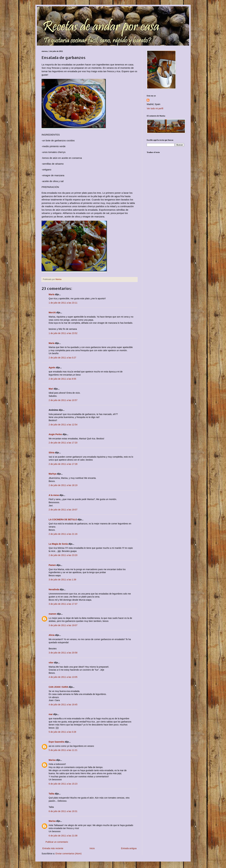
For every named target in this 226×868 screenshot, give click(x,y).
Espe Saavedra (56, 742)
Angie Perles (55, 434)
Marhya (52, 474)
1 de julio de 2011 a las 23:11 (63, 303)
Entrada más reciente (53, 848)
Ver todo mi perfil (155, 108)
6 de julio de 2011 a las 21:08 (63, 836)
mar (51, 714)
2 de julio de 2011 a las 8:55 (62, 379)
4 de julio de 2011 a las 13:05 (63, 677)
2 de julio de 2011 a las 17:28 (63, 464)
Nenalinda (54, 589)
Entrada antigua (129, 848)
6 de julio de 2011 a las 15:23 (63, 784)
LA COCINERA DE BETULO (63, 520)
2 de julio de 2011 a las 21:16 (63, 534)
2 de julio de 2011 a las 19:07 (63, 510)
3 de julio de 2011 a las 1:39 (62, 580)
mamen (52, 614)
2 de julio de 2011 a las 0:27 (62, 358)
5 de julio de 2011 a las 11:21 (63, 750)
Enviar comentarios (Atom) (69, 854)
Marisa (52, 760)
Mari (51, 389)
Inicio (92, 848)
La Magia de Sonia (58, 544)
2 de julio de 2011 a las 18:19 (63, 485)
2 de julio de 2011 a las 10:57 (63, 400)
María (52, 294)
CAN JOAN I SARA (58, 687)
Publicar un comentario (57, 842)
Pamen (52, 565)
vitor (51, 663)
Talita (51, 794)
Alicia (52, 635)
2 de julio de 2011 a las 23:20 (63, 555)
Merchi (52, 312)
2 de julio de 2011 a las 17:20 (63, 443)
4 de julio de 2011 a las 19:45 (63, 705)
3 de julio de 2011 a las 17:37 (63, 604)
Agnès (52, 368)
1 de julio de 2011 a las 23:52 (63, 333)
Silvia (52, 453)
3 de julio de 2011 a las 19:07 (63, 625)
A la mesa (54, 495)
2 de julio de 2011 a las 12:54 (63, 425)
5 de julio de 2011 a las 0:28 (62, 732)
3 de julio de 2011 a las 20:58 (63, 653)
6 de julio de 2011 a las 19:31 (63, 811)
